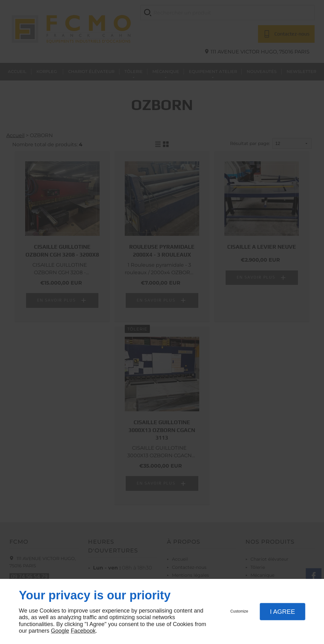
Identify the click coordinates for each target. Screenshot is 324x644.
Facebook (83, 631)
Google (60, 631)
